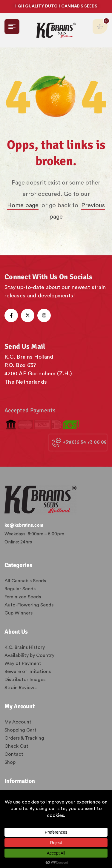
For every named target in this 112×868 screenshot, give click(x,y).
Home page (23, 205)
